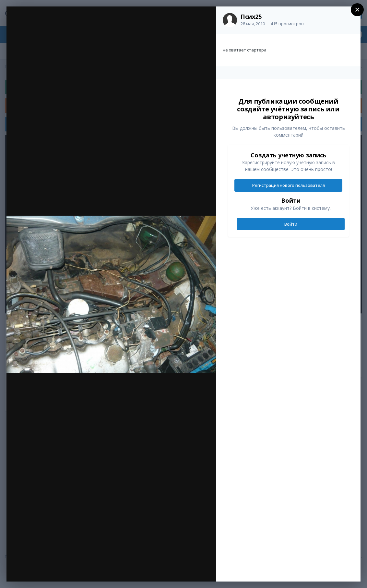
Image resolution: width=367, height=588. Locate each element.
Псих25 (251, 17)
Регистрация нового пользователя (289, 185)
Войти (291, 224)
